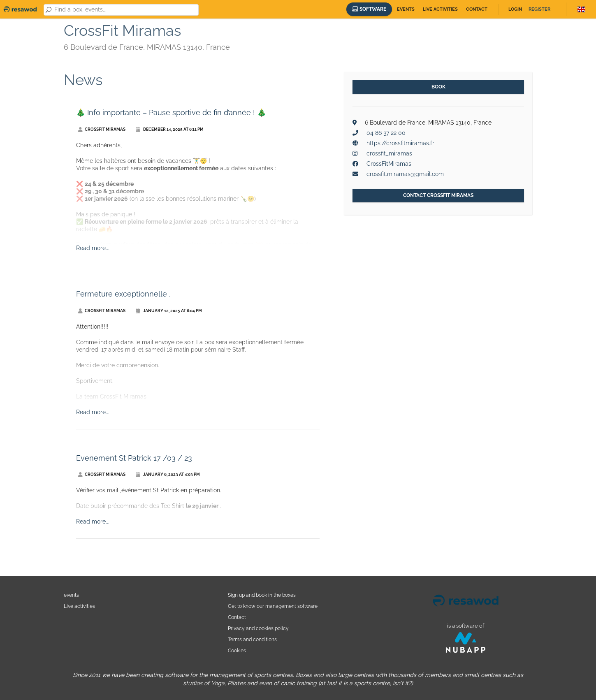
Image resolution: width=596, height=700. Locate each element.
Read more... (93, 248)
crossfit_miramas (389, 153)
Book (438, 87)
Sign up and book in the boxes (262, 595)
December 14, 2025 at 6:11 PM (170, 129)
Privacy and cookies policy (258, 628)
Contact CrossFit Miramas (438, 195)
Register (539, 9)
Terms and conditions (252, 639)
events (71, 595)
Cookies (237, 650)
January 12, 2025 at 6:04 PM (169, 311)
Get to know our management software (273, 606)
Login (515, 9)
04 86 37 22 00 (386, 133)
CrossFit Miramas (102, 129)
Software (369, 9)
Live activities (440, 9)
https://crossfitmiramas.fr (400, 143)
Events (406, 9)
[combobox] (125, 10)
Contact (477, 9)
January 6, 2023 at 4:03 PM (168, 474)
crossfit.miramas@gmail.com (405, 174)
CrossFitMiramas (389, 164)
